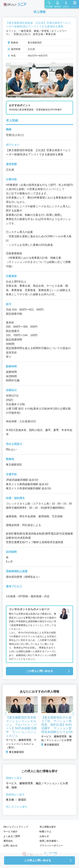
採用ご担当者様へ (49, 841)
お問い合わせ (10, 846)
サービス (11, 783)
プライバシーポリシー (51, 846)
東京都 (10, 800)
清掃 (14, 787)
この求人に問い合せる (39, 671)
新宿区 (22, 800)
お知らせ (44, 836)
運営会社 (8, 841)
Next (73, 714)
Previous (6, 714)
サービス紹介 (10, 831)
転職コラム (45, 831)
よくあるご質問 (12, 836)
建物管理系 (26, 783)
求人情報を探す (48, 827)
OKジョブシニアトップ (16, 827)
